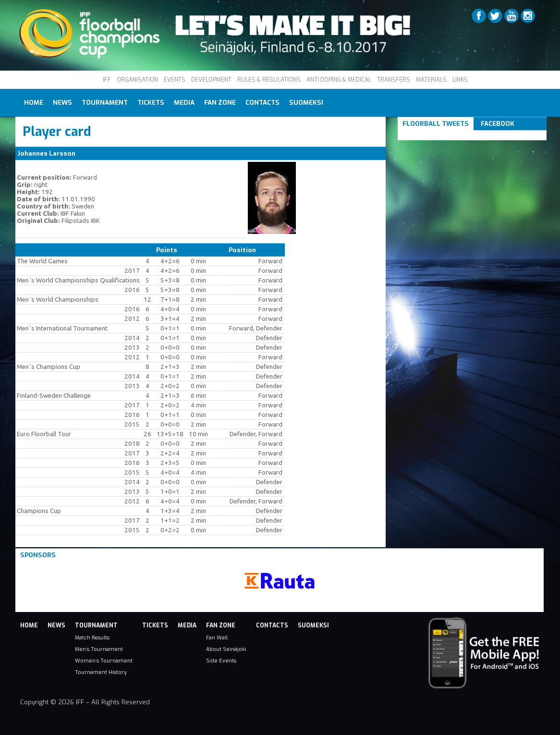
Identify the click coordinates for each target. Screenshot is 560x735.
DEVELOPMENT (211, 80)
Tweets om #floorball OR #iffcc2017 (461, 135)
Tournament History (101, 672)
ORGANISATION (137, 80)
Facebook (498, 124)
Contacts (262, 103)
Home (34, 103)
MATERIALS (431, 80)
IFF (107, 80)
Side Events (221, 661)
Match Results (92, 637)
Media (184, 103)
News (62, 103)
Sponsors (38, 555)
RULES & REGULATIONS (269, 80)
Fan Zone (220, 103)
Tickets (151, 103)
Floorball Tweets (436, 124)
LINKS (460, 80)
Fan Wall (217, 637)
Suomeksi (306, 103)
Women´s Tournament (104, 661)
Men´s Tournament (99, 649)
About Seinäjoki (226, 649)
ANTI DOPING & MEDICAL (339, 80)
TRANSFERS (394, 80)
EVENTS (175, 80)
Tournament (105, 103)
